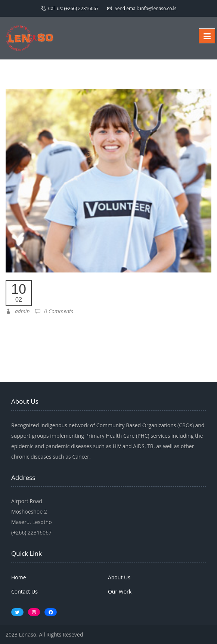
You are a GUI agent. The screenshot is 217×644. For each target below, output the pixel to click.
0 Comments (54, 311)
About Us (119, 577)
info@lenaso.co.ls (158, 8)
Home (19, 577)
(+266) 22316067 (81, 8)
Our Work (120, 591)
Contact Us (24, 591)
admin (18, 311)
